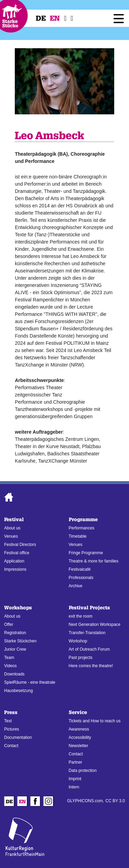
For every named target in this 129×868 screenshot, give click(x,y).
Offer (9, 624)
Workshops (18, 608)
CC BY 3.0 (115, 801)
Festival (14, 520)
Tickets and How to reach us (95, 721)
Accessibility (80, 737)
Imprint (75, 779)
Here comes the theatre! (91, 666)
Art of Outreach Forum (89, 649)
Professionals (81, 578)
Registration (15, 633)
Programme (83, 520)
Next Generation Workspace (95, 624)
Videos (10, 666)
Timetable (78, 536)
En (55, 18)
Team (9, 658)
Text (8, 721)
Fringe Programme (86, 553)
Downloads (14, 674)
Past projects (81, 658)
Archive (76, 586)
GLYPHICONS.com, (85, 801)
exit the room (81, 616)
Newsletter (79, 746)
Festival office (17, 553)
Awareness (79, 729)
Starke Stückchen (20, 641)
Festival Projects (89, 608)
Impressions (15, 569)
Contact (11, 746)
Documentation (18, 737)
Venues (11, 536)
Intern (74, 787)
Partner (76, 762)
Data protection (83, 771)
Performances (82, 528)
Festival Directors (20, 545)
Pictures (12, 729)
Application (14, 561)
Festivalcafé (80, 569)
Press (11, 712)
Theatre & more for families (94, 561)
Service (78, 712)
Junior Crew (15, 649)
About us (12, 528)
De (41, 18)
